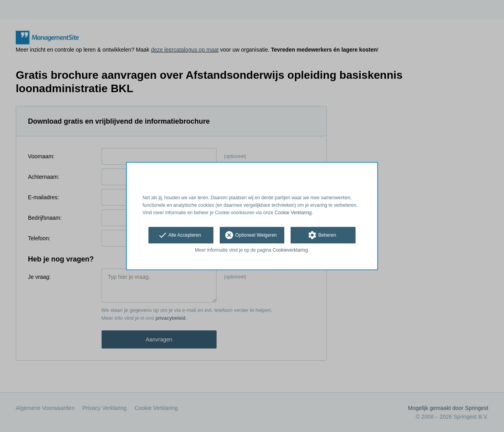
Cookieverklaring (290, 250)
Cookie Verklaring (293, 213)
